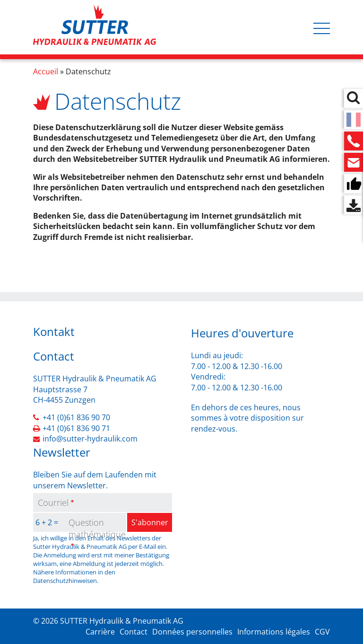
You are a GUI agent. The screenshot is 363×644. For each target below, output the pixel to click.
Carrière (100, 632)
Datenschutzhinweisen (65, 581)
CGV (322, 632)
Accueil (46, 71)
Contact (134, 632)
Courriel (53, 503)
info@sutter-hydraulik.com (90, 439)
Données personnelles (192, 632)
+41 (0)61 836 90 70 (76, 417)
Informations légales (274, 632)
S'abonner (150, 522)
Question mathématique (97, 528)
